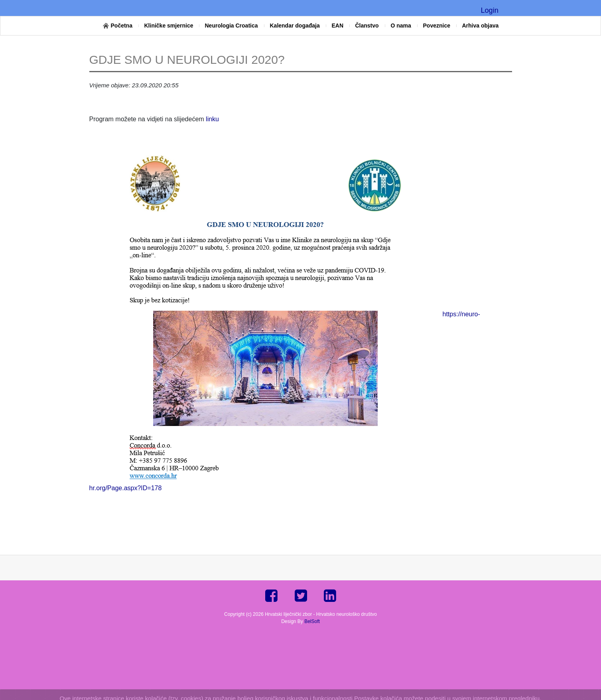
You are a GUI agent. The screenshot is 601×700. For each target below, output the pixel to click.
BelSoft (312, 621)
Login (490, 10)
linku (212, 119)
